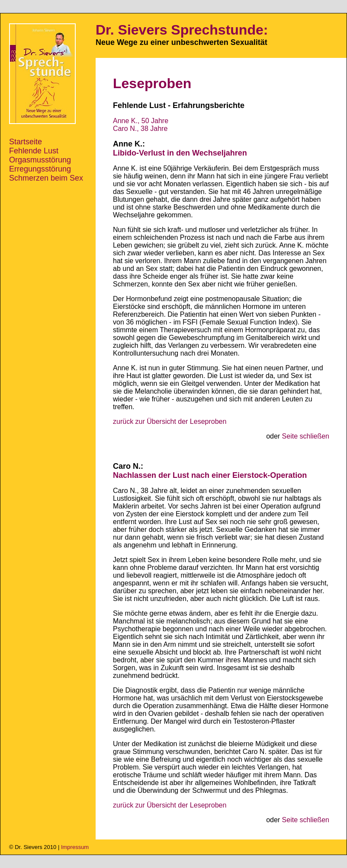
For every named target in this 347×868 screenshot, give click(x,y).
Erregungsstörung (40, 169)
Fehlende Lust (34, 151)
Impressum (75, 847)
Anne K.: (129, 144)
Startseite (26, 142)
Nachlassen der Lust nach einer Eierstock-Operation (210, 475)
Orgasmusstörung (40, 160)
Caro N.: (128, 466)
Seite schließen (306, 436)
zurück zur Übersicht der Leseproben (170, 421)
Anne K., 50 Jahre (141, 121)
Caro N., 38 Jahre (140, 129)
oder (298, 436)
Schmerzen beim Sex (46, 178)
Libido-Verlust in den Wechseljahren (180, 153)
